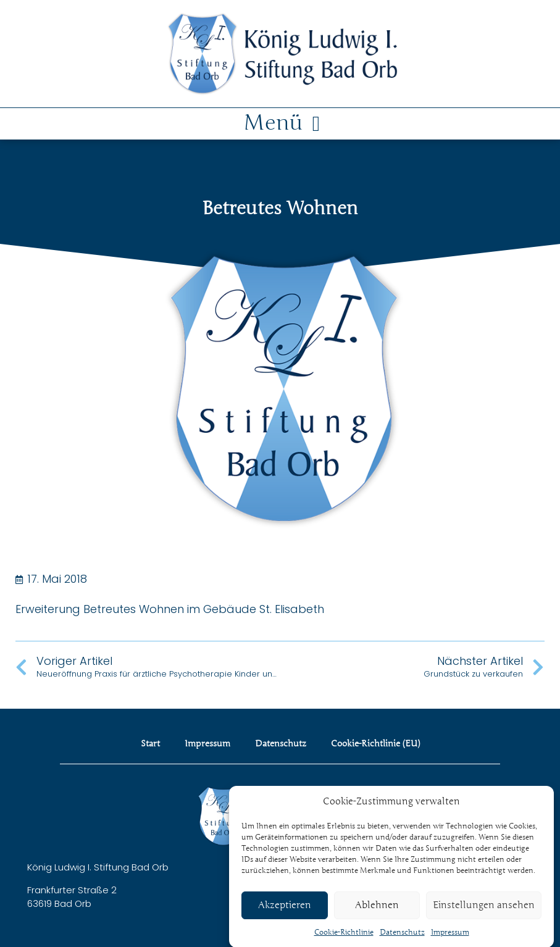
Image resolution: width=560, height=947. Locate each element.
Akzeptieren (285, 912)
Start (150, 744)
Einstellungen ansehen (484, 912)
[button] (280, 124)
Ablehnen (377, 912)
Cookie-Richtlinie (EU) (375, 744)
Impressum (450, 939)
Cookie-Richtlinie (344, 939)
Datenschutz (402, 939)
